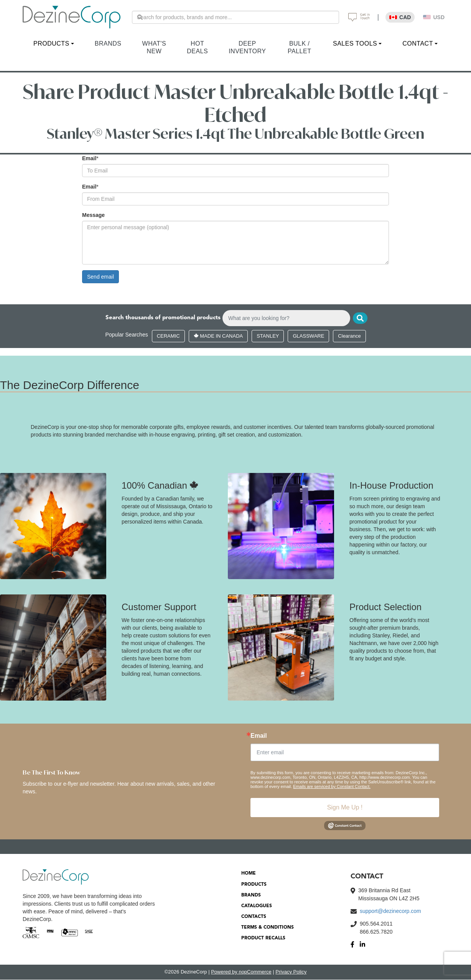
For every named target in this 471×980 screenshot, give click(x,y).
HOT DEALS (197, 47)
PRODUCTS (254, 885)
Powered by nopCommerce (241, 973)
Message (93, 215)
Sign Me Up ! (345, 808)
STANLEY (268, 337)
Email (89, 158)
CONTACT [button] (418, 44)
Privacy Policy (291, 973)
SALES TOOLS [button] (355, 44)
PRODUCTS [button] (51, 44)
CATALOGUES (257, 907)
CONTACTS (254, 918)
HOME (249, 874)
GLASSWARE (308, 337)
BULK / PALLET (299, 47)
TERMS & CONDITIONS (268, 928)
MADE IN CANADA (218, 337)
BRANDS (108, 44)
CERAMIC (168, 337)
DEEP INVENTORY (247, 47)
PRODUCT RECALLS (263, 939)
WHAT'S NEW (154, 47)
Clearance (349, 337)
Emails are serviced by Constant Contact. (332, 787)
